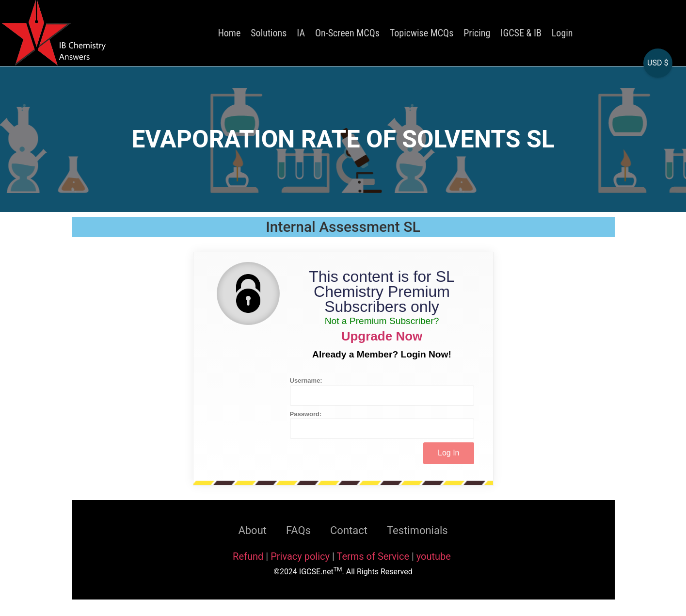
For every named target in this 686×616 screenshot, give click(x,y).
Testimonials (417, 530)
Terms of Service (374, 556)
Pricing (477, 33)
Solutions (269, 33)
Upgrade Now (382, 336)
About (252, 530)
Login (562, 33)
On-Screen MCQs (347, 33)
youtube (434, 556)
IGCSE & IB (521, 33)
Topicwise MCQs (422, 33)
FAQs (298, 530)
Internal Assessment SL (343, 227)
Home (229, 33)
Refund (248, 556)
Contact (349, 530)
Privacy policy (300, 556)
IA (301, 33)
